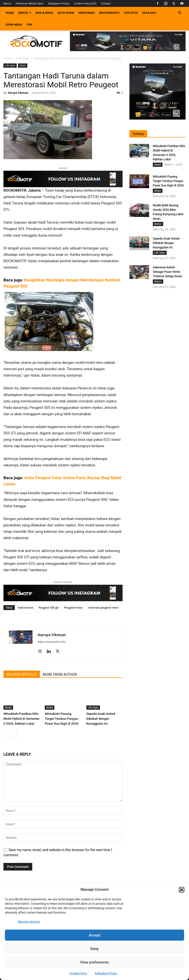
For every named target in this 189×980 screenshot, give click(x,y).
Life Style (131, 13)
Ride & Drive (44, 13)
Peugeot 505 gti (49, 607)
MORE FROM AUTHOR (60, 674)
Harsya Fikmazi (18, 93)
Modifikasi (87, 13)
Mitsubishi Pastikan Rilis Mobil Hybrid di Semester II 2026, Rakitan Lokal (22, 719)
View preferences (94, 962)
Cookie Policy (78, 973)
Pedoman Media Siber (30, 3)
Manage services (29, 922)
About (7, 3)
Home (10, 13)
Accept (94, 935)
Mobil (23, 65)
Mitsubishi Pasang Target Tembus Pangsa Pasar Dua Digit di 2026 (62, 719)
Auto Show (66, 13)
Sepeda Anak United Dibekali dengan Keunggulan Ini (101, 719)
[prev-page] (7, 733)
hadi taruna (26, 607)
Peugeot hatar (73, 607)
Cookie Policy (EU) (85, 3)
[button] (182, 890)
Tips (29, 24)
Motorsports (109, 13)
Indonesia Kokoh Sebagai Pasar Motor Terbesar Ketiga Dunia (167, 272)
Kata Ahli (149, 13)
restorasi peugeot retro (103, 607)
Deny (94, 949)
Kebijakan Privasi (106, 973)
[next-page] (14, 733)
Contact (106, 3)
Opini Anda (14, 24)
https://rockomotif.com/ (52, 642)
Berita (25, 13)
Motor (158, 224)
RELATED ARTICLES (22, 674)
